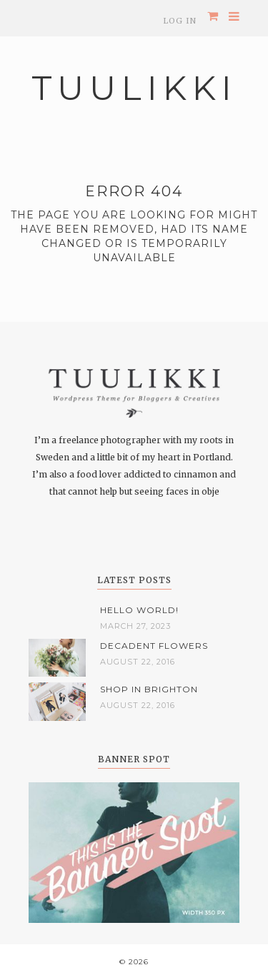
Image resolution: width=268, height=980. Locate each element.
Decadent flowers (154, 646)
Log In (180, 21)
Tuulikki (134, 88)
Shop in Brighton (149, 689)
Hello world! (139, 610)
